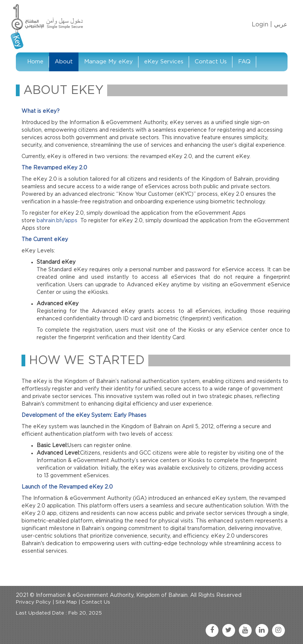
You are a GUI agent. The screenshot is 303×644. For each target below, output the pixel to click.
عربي (281, 25)
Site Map (66, 602)
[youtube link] (245, 630)
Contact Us (211, 62)
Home (35, 62)
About (64, 62)
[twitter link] (229, 630)
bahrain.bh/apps (57, 221)
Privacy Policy (33, 602)
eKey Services (164, 62)
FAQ (244, 62)
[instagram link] (278, 630)
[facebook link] (212, 630)
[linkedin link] (262, 630)
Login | (262, 25)
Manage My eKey (108, 62)
